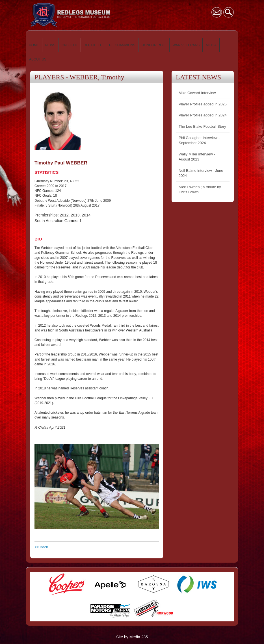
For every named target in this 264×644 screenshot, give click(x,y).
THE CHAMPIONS (121, 45)
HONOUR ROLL (154, 45)
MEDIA (211, 45)
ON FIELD (69, 45)
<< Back (41, 547)
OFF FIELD (92, 45)
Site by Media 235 (132, 637)
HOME (34, 45)
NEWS (50, 45)
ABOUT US (38, 59)
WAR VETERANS (186, 45)
